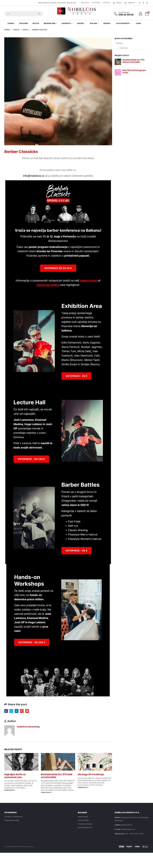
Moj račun (85, 3)
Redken (107, 23)
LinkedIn (17, 711)
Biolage (94, 23)
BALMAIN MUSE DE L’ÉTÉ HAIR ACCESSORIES (57, 776)
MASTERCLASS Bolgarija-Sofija (134, 71)
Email (27, 711)
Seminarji (124, 48)
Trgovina (23, 23)
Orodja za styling (85, 824)
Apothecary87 (123, 23)
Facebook (6, 711)
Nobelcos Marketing (28, 727)
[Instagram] (147, 3)
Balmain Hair (50, 23)
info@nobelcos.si (128, 829)
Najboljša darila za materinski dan (15, 776)
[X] (143, 3)
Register (130, 3)
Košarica (106, 3)
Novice (36, 23)
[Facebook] (140, 3)
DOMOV (11, 23)
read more (10, 790)
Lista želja (96, 3)
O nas (138, 23)
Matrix (80, 23)
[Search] (39, 14)
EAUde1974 (66, 23)
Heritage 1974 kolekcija (91, 774)
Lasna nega (83, 817)
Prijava (117, 3)
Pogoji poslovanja (12, 820)
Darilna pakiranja (85, 827)
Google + (22, 711)
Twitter (11, 711)
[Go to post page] (21, 762)
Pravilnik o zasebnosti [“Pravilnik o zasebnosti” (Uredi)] (13, 817)
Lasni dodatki (83, 820)
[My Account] (140, 14)
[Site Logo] (77, 11)
